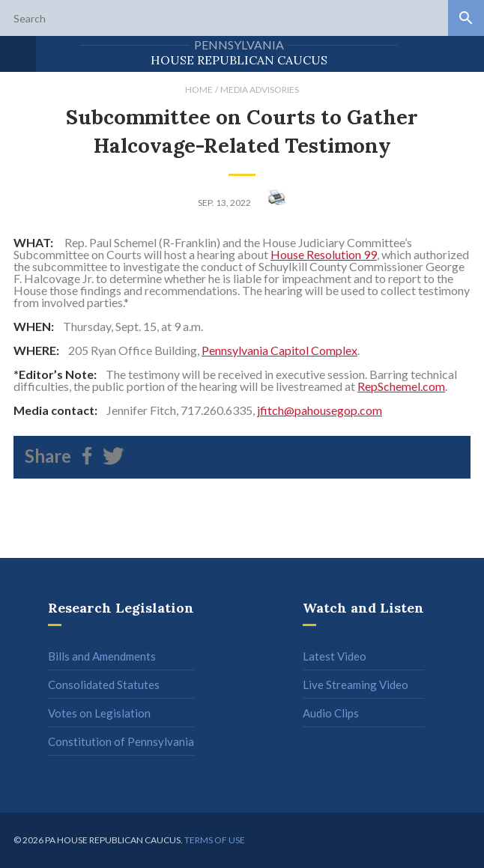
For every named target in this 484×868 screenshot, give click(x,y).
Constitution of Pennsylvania (121, 741)
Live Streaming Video (356, 685)
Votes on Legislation (99, 713)
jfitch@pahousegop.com (320, 410)
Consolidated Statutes (104, 685)
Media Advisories (260, 89)
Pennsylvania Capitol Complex (279, 350)
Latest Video (335, 656)
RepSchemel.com (401, 386)
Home (199, 89)
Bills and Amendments (102, 656)
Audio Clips (331, 713)
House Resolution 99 (324, 254)
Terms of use (215, 840)
